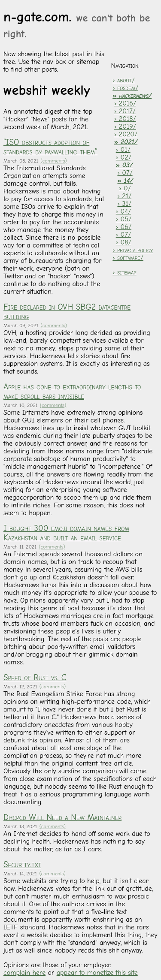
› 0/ (125, 188)
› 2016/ (125, 103)
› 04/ (123, 211)
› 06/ (124, 227)
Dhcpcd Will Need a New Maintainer (62, 817)
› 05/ (124, 219)
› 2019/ (125, 127)
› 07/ (125, 173)
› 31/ (124, 204)
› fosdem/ (125, 88)
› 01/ (123, 150)
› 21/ (124, 196)
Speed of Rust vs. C (35, 678)
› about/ (123, 80)
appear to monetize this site (97, 973)
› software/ (128, 258)
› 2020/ (126, 134)
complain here (24, 973)
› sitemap (124, 272)
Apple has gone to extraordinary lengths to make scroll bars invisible (72, 392)
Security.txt (22, 865)
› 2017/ (125, 111)
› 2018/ (125, 119)
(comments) (53, 161)
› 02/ (124, 157)
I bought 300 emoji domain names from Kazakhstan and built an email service (66, 533)
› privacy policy (133, 250)
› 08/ (124, 242)
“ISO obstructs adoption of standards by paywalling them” (50, 147)
